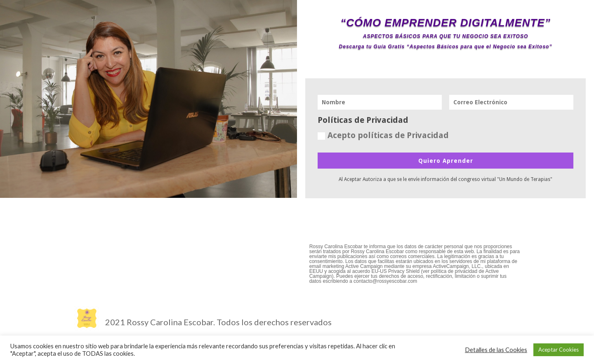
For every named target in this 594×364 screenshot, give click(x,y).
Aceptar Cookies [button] (559, 350)
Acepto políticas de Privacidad (383, 135)
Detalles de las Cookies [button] (496, 350)
